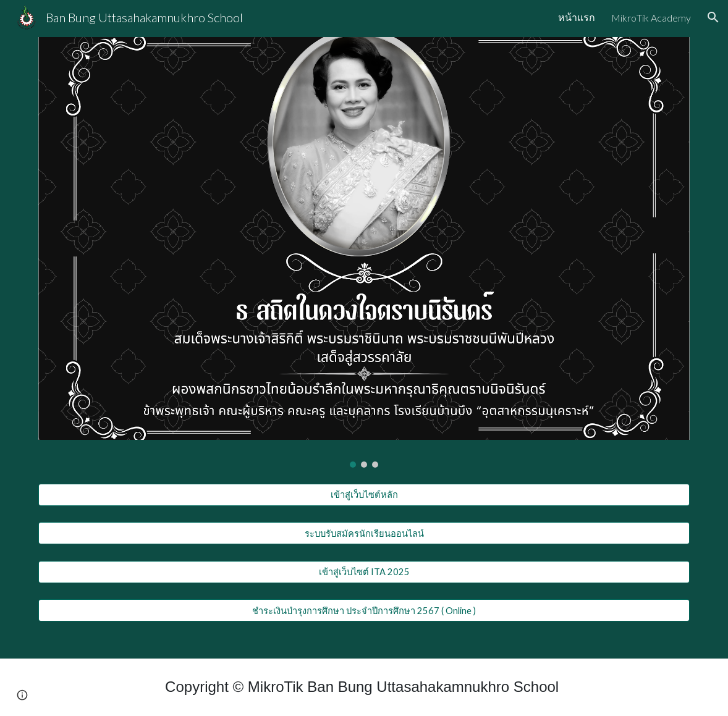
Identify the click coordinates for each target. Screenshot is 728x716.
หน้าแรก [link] (577, 17)
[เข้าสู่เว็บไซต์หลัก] (364, 495)
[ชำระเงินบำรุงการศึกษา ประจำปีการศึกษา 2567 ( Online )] (364, 610)
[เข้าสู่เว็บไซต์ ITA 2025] (364, 572)
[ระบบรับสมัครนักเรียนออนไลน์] (364, 533)
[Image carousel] (364, 252)
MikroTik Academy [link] (651, 18)
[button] (713, 17)
